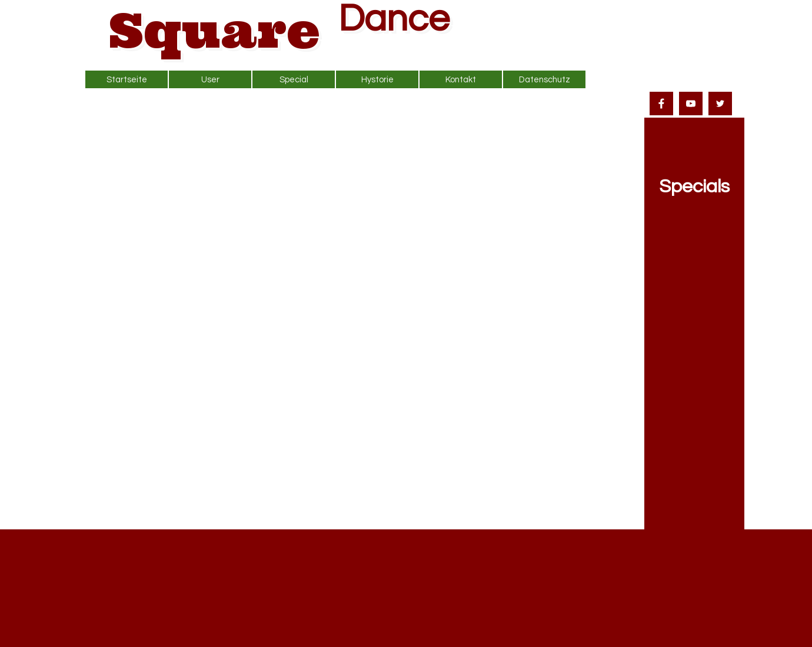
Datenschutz (545, 80)
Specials (694, 187)
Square (214, 30)
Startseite (127, 80)
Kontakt (461, 80)
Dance (394, 19)
